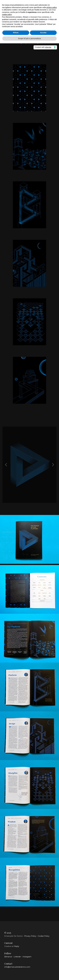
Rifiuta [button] (16, 33)
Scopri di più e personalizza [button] (29, 38)
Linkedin (17, 957)
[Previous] (6, 465)
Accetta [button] (43, 33)
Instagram (27, 957)
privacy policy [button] (52, 7)
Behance (8, 957)
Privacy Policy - (31, 936)
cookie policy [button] (7, 15)
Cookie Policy (44, 936)
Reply (17, 946)
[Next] (53, 465)
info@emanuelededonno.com (17, 967)
